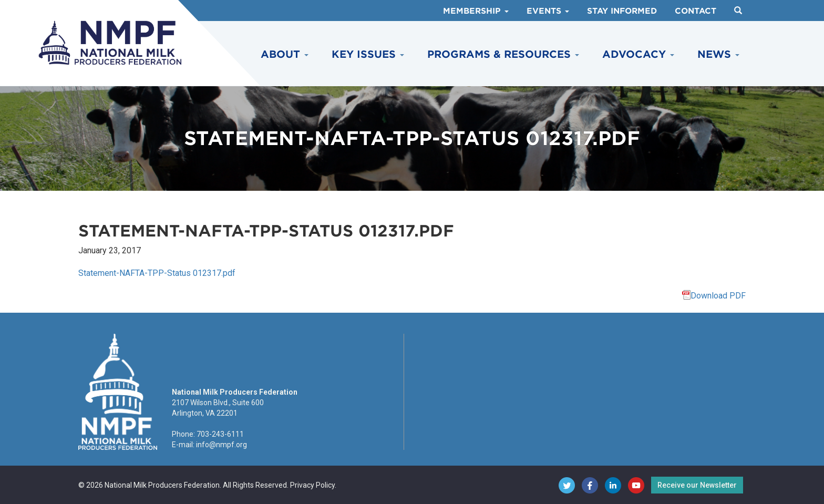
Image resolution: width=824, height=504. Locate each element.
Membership (476, 11)
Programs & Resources (503, 54)
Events (548, 11)
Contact (696, 11)
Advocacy (638, 54)
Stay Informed (622, 11)
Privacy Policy (312, 485)
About (285, 54)
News (718, 54)
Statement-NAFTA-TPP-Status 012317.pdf (157, 273)
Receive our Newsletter (697, 485)
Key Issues (368, 54)
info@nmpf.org (222, 445)
